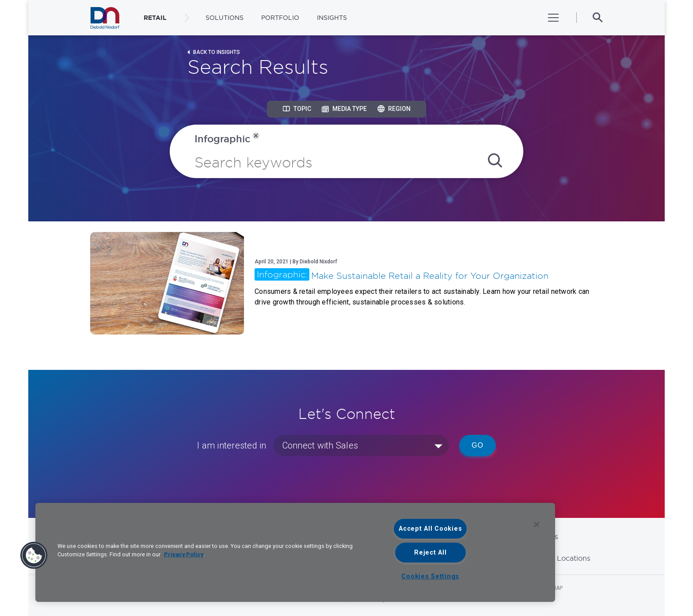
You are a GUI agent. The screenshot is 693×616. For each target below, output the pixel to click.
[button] (34, 555)
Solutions (225, 18)
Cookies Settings (430, 576)
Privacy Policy (184, 554)
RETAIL (155, 18)
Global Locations (561, 558)
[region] (295, 552)
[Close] (537, 525)
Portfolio (280, 18)
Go (478, 445)
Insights (332, 18)
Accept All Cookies (430, 529)
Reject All (430, 553)
